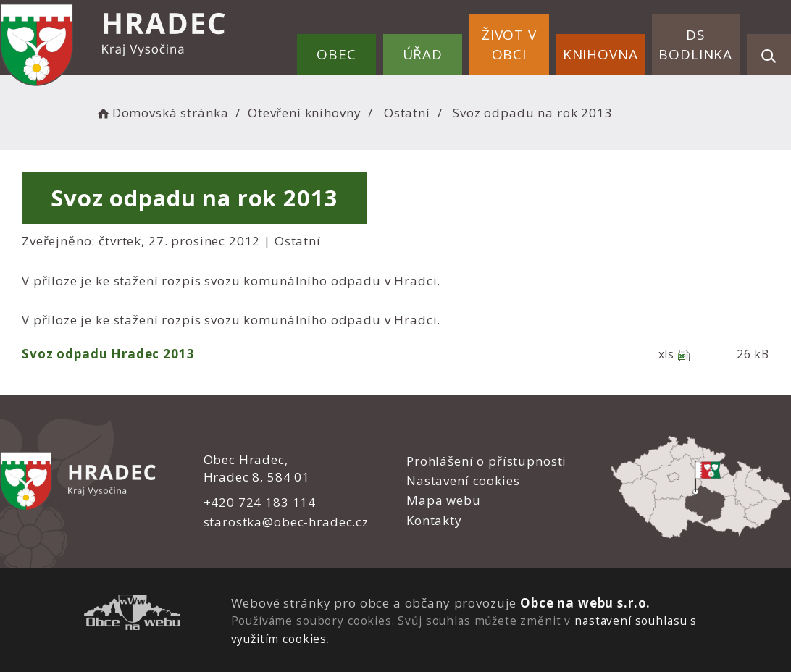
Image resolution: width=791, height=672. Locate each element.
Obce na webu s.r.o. (585, 603)
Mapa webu (444, 500)
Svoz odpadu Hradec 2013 (108, 354)
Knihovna (600, 54)
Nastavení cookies (463, 480)
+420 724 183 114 (259, 502)
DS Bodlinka (695, 45)
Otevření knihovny (304, 113)
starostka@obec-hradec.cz (285, 522)
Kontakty (434, 520)
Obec (336, 54)
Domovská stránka (162, 113)
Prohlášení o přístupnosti (486, 461)
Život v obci (509, 45)
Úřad (423, 54)
